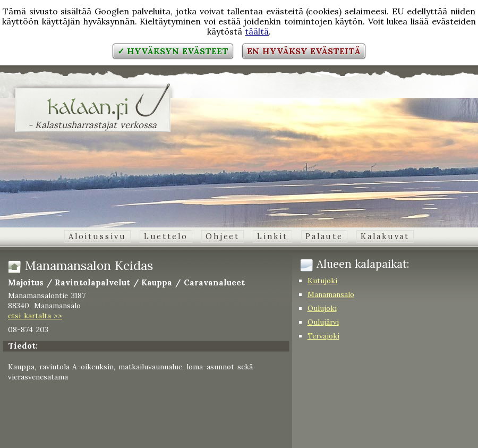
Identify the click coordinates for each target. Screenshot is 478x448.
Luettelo (166, 236)
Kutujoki (322, 281)
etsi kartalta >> (35, 316)
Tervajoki (323, 336)
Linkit (272, 236)
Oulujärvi (323, 322)
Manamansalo (331, 294)
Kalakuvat (385, 236)
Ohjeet (223, 236)
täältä (257, 31)
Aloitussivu (97, 236)
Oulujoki (322, 308)
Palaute (324, 236)
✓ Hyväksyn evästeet (173, 51)
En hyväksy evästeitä (304, 51)
